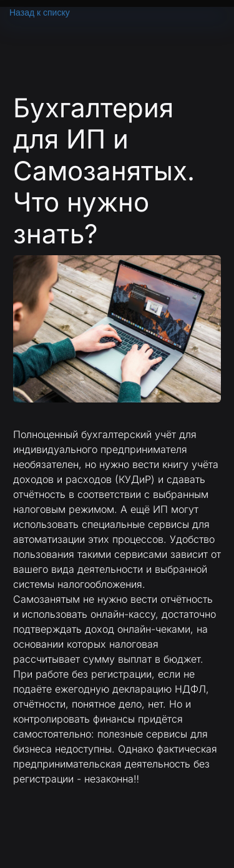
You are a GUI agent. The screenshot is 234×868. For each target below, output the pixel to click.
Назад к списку (40, 12)
